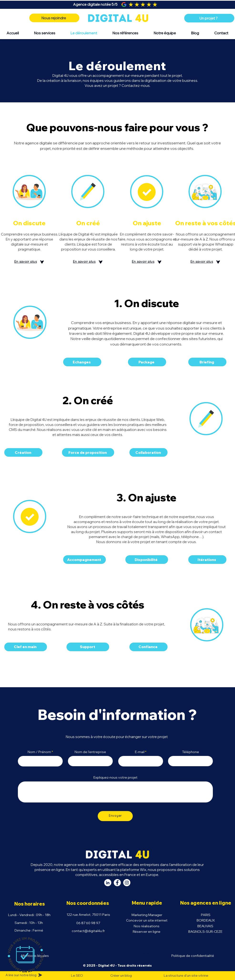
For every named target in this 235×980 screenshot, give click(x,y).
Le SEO (77, 975)
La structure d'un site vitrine (186, 975)
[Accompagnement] (84, 560)
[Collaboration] (148, 452)
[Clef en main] (26, 647)
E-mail (140, 752)
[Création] (23, 452)
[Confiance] (148, 647)
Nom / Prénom (39, 752)
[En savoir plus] (29, 262)
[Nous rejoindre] (54, 18)
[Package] (147, 362)
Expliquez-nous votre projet (115, 777)
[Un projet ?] (209, 18)
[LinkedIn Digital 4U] (108, 883)
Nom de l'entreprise (90, 752)
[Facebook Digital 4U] (117, 883)
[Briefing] (207, 362)
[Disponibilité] (147, 560)
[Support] (88, 647)
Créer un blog (121, 975)
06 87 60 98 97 (88, 923)
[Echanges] (82, 362)
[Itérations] (207, 560)
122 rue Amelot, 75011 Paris (88, 915)
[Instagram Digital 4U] (127, 883)
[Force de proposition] (88, 452)
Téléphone (191, 752)
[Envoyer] (115, 816)
